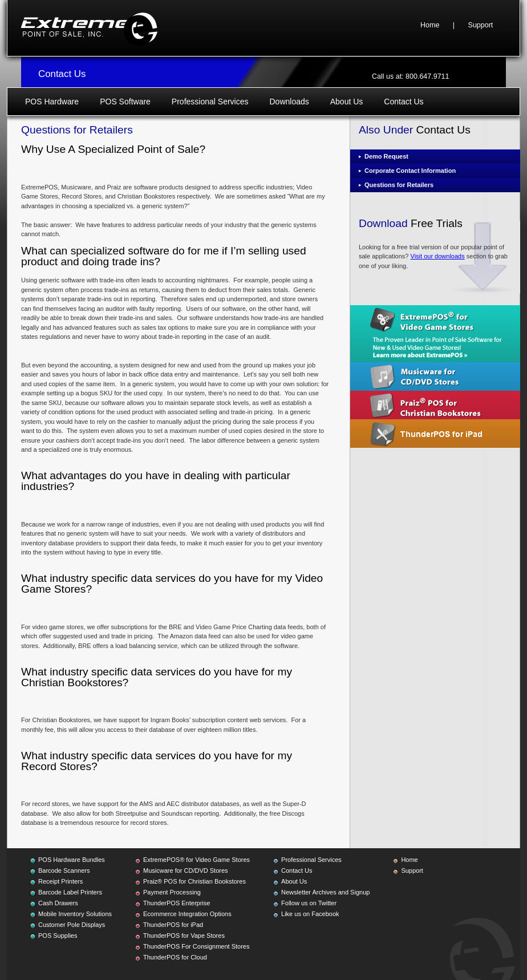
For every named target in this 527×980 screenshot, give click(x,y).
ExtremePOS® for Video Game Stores (196, 860)
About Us (347, 102)
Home (430, 25)
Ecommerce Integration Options (187, 914)
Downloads (289, 102)
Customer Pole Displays (72, 925)
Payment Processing (172, 892)
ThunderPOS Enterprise (177, 903)
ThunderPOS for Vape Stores (184, 936)
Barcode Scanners (64, 870)
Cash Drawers (58, 903)
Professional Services (210, 102)
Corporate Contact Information (410, 171)
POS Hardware (52, 102)
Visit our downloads (438, 256)
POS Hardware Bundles (72, 860)
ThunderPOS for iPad (173, 925)
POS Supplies (58, 936)
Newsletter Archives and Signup (325, 892)
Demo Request (386, 156)
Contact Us (404, 102)
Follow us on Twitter (309, 903)
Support (481, 25)
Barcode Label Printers (70, 892)
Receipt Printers (60, 881)
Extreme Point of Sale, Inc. (89, 28)
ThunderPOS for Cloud (175, 957)
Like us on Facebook (310, 914)
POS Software (125, 102)
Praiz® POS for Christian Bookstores (194, 881)
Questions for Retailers (399, 185)
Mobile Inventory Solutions (75, 914)
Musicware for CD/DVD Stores (186, 870)
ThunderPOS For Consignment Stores (196, 946)
